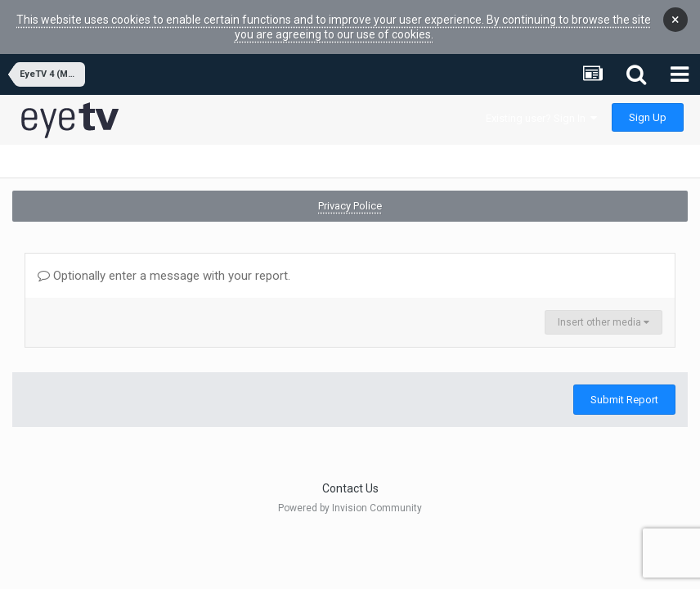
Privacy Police (350, 206)
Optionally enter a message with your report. (164, 276)
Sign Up (648, 117)
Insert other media (604, 322)
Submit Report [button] (624, 400)
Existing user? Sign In (541, 118)
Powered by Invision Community (350, 508)
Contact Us (350, 488)
